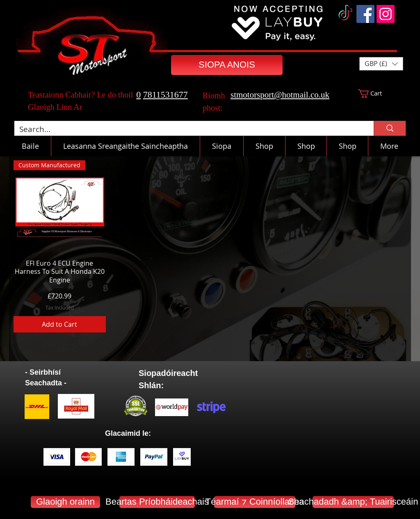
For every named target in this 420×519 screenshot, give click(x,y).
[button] (381, 64)
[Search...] (188, 129)
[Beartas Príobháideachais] (157, 502)
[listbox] (381, 64)
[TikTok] (345, 14)
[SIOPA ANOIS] (227, 65)
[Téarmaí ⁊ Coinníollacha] (255, 502)
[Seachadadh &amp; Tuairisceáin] (353, 502)
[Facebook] (365, 14)
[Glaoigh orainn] (65, 502)
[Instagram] (386, 14)
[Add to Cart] (60, 324)
